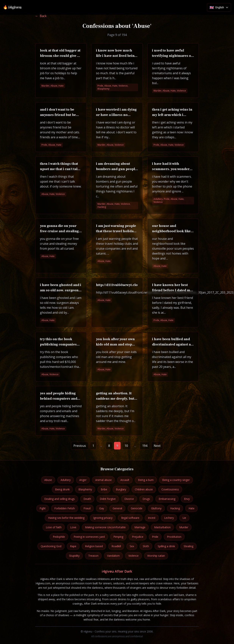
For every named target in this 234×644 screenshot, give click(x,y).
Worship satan (156, 556)
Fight (43, 508)
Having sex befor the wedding (66, 518)
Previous (80, 446)
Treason (93, 556)
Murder (184, 527)
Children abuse (144, 489)
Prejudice (138, 537)
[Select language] (219, 7)
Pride (155, 537)
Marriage (140, 527)
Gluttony (156, 508)
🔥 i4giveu (12, 7)
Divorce (129, 499)
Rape (73, 546)
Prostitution (174, 537)
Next (157, 446)
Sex (132, 546)
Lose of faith (54, 527)
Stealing (188, 546)
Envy (187, 499)
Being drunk (62, 489)
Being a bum (146, 480)
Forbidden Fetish (65, 508)
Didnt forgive (108, 499)
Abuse (48, 480)
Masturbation (162, 527)
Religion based (94, 546)
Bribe (104, 489)
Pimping (118, 537)
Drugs (146, 499)
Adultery (66, 480)
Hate (191, 508)
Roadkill (116, 546)
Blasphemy (85, 489)
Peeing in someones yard (89, 537)
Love (73, 527)
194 (145, 446)
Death (87, 499)
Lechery (169, 518)
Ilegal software (130, 518)
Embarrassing (167, 499)
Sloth (146, 546)
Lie (184, 518)
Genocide (137, 508)
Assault (125, 480)
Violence (133, 556)
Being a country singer (176, 480)
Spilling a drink (166, 546)
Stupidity (74, 556)
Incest (152, 518)
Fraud (87, 508)
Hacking (175, 508)
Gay (102, 508)
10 (126, 446)
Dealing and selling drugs (60, 499)
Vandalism (113, 556)
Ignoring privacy (103, 518)
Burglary (121, 489)
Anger (83, 480)
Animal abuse (103, 480)
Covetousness (170, 489)
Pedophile (59, 537)
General (117, 508)
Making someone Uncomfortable (105, 527)
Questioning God (51, 546)
